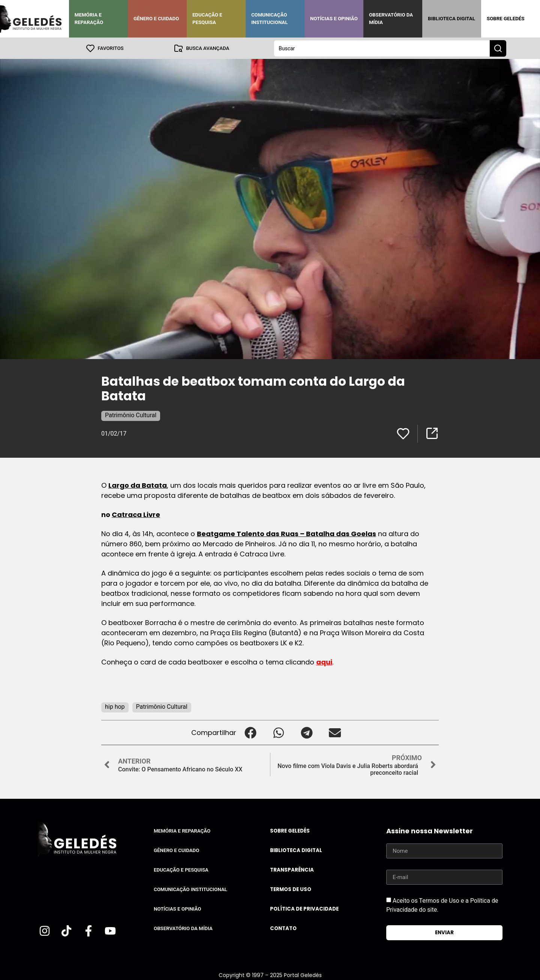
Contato (283, 928)
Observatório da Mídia (391, 19)
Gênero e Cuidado (156, 19)
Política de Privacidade (304, 909)
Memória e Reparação (89, 19)
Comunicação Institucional (270, 19)
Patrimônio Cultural (131, 415)
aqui (324, 662)
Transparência (292, 870)
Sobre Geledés (505, 19)
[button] (250, 732)
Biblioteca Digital (451, 19)
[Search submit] (498, 48)
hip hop (115, 706)
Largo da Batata (138, 485)
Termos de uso (291, 889)
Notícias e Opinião (334, 19)
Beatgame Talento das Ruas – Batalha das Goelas (286, 533)
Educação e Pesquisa (207, 19)
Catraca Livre (136, 514)
